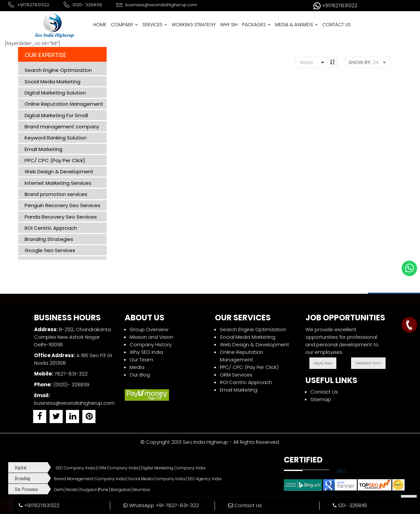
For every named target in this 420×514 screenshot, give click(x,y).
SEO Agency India (204, 479)
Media (137, 367)
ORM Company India (118, 468)
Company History (151, 344)
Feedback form (368, 363)
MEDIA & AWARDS (296, 25)
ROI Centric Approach (246, 382)
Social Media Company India (157, 479)
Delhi (59, 490)
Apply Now (323, 363)
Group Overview (149, 329)
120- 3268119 (350, 505)
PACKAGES (256, 25)
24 (376, 62)
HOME (100, 25)
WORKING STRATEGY (194, 25)
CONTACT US (336, 25)
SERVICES (155, 25)
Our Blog (140, 375)
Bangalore (121, 490)
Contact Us (324, 392)
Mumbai (142, 490)
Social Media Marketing (248, 337)
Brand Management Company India (90, 479)
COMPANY (124, 25)
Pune (103, 490)
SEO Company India (75, 468)
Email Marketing (239, 390)
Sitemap (321, 399)
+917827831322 (39, 505)
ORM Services (236, 375)
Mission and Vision (151, 337)
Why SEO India (146, 352)
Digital (21, 467)
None (304, 62)
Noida (72, 490)
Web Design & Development (254, 344)
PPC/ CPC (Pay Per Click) (249, 367)
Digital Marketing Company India (173, 468)
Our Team (141, 360)
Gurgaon (89, 490)
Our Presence (26, 489)
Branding (23, 478)
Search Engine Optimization (253, 329)
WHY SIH (229, 25)
